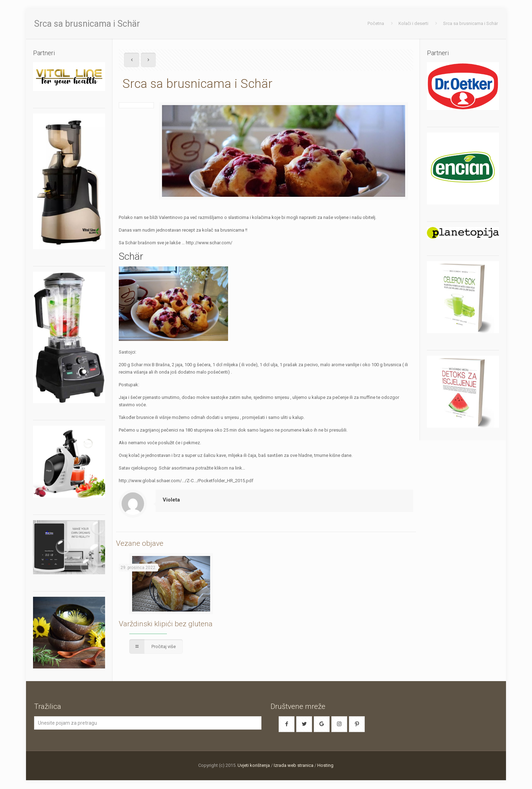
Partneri (438, 53)
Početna (376, 23)
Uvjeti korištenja (254, 765)
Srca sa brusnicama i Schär (471, 23)
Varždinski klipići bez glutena (166, 624)
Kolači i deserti (413, 23)
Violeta (171, 500)
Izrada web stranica (294, 765)
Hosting (325, 765)
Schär (131, 256)
